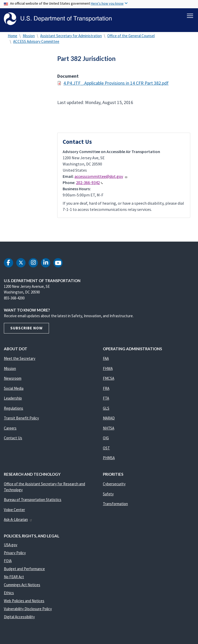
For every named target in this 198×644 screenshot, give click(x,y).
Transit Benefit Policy (21, 419)
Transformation (115, 504)
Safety (108, 494)
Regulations (14, 408)
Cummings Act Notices (22, 585)
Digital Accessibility (19, 617)
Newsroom (13, 379)
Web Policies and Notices (24, 601)
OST (106, 448)
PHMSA (109, 458)
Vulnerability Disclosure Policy (28, 609)
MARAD (109, 419)
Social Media (14, 389)
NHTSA (109, 428)
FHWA (108, 369)
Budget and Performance (24, 569)
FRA (106, 389)
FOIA (8, 561)
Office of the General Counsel (131, 36)
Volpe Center (14, 510)
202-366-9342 (89, 183)
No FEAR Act (14, 577)
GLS (106, 408)
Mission (29, 36)
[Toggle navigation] (190, 16)
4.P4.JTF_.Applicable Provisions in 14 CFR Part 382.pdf (116, 84)
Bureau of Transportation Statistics (33, 500)
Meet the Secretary (20, 359)
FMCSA (109, 379)
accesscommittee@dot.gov (101, 177)
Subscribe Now (26, 328)
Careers (10, 428)
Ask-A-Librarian (18, 520)
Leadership (13, 399)
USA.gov (11, 545)
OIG (106, 438)
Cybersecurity (114, 484)
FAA (106, 359)
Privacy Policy (15, 553)
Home (13, 36)
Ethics (9, 593)
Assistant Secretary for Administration (71, 36)
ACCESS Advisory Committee (36, 42)
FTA (106, 399)
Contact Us (13, 438)
